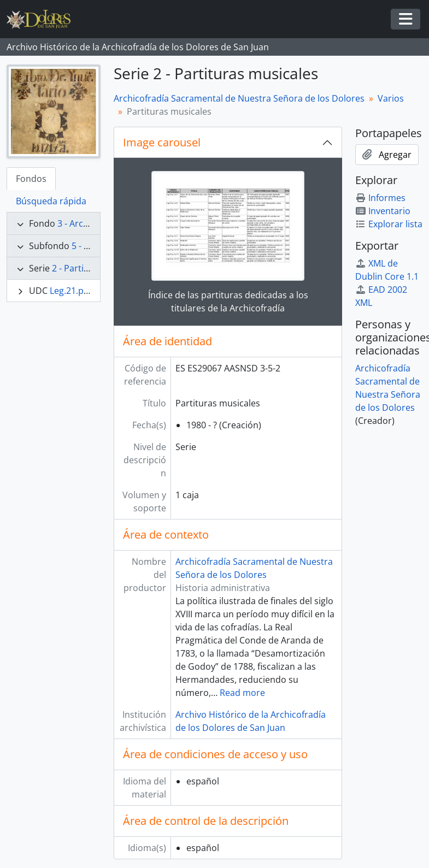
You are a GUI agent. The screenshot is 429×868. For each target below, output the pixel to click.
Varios (391, 98)
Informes (380, 198)
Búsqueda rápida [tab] (51, 201)
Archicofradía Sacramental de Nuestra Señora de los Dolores (239, 98)
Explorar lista (389, 224)
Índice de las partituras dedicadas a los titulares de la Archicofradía (228, 302)
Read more (242, 693)
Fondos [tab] (31, 179)
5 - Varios (91, 246)
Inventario (383, 211)
